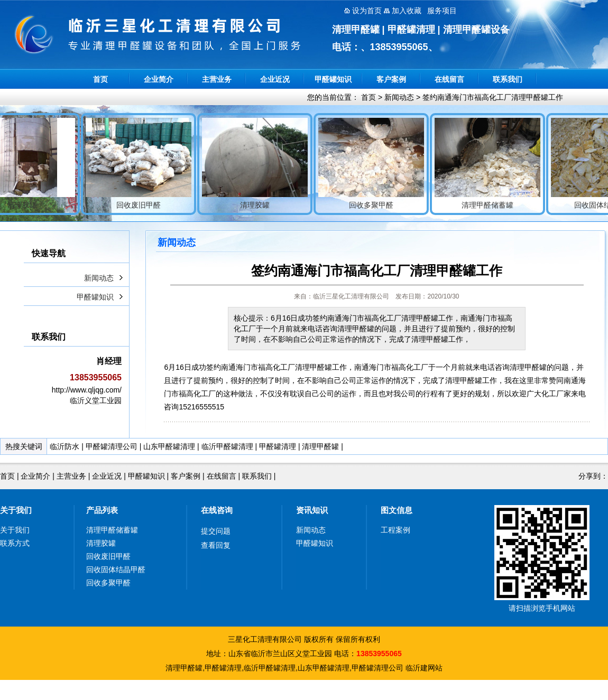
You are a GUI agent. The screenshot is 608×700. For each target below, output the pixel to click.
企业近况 (275, 79)
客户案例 (391, 79)
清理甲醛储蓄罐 (112, 530)
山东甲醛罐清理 (169, 446)
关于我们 (16, 510)
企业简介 (159, 79)
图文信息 (397, 510)
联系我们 (508, 79)
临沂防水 (65, 446)
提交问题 (216, 531)
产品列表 (102, 510)
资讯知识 (312, 510)
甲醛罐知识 (333, 79)
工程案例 (395, 530)
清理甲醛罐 (320, 446)
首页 (100, 79)
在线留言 (449, 79)
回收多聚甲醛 (108, 583)
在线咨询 (217, 510)
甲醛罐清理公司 (112, 446)
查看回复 (216, 545)
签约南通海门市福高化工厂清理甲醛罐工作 (493, 97)
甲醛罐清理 (278, 446)
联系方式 (15, 543)
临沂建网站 (424, 668)
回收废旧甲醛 (108, 556)
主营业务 (217, 79)
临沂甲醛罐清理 (227, 446)
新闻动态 (399, 97)
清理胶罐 (101, 543)
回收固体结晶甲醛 (116, 570)
